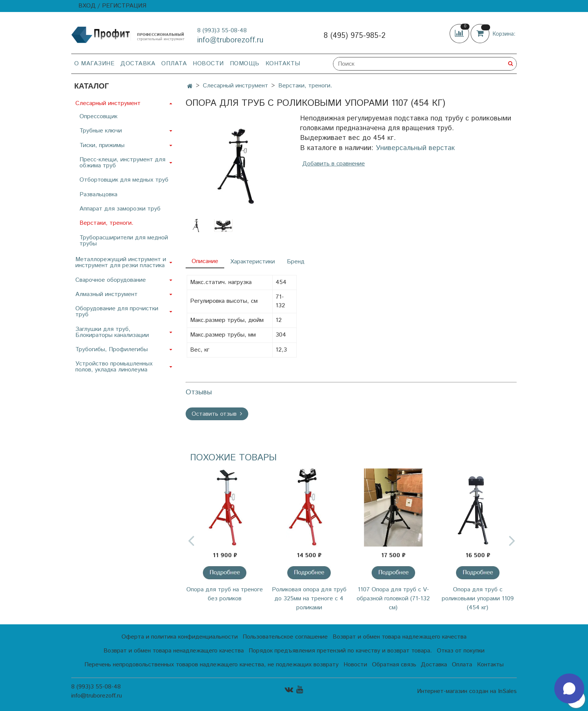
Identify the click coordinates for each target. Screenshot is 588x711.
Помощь (245, 64)
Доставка (138, 64)
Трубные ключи (101, 131)
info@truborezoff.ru (230, 40)
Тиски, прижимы (102, 145)
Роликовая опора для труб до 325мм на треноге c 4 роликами (309, 599)
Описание (205, 261)
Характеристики (253, 262)
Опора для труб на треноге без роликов (225, 594)
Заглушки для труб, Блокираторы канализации (112, 332)
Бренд (296, 262)
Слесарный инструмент (235, 86)
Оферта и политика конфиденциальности (180, 637)
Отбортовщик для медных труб (124, 180)
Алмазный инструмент (106, 294)
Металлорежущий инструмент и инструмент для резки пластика (121, 262)
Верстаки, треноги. (305, 86)
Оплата (174, 64)
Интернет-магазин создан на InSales (467, 691)
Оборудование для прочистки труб (117, 312)
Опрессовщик (98, 116)
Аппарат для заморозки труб (120, 209)
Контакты (283, 64)
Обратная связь (394, 665)
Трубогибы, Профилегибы (112, 349)
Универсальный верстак (415, 148)
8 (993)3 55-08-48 (222, 31)
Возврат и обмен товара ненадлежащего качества (174, 651)
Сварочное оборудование (111, 280)
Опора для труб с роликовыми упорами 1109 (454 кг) (478, 599)
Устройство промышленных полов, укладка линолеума (114, 367)
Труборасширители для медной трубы (124, 241)
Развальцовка (98, 195)
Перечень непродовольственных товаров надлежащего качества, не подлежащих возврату (211, 665)
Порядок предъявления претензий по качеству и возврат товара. (340, 651)
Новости (208, 64)
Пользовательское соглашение (285, 637)
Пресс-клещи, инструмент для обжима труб (122, 163)
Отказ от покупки (461, 651)
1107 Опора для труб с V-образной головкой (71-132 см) (393, 599)
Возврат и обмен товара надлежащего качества (400, 637)
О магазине (94, 64)
